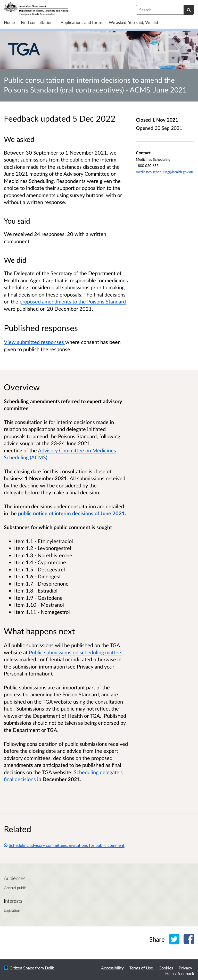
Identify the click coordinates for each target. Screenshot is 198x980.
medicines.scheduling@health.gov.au (164, 172)
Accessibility (112, 968)
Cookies (166, 968)
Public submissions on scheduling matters (76, 652)
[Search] (189, 10)
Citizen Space (22, 968)
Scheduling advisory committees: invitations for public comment (64, 845)
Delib (50, 968)
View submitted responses (35, 342)
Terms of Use (141, 968)
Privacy (185, 968)
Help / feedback (180, 973)
